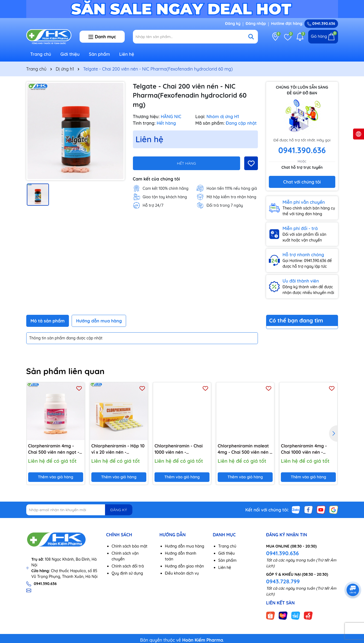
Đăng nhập (256, 24)
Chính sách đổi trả (128, 566)
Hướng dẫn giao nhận (184, 566)
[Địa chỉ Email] (79, 510)
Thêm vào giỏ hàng (56, 477)
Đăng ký (233, 24)
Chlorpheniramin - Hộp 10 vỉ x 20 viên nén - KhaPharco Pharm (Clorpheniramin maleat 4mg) (118, 449)
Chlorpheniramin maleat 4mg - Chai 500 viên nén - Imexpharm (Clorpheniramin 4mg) (244, 449)
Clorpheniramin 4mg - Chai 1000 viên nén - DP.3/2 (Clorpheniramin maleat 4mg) (305, 449)
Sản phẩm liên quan (65, 371)
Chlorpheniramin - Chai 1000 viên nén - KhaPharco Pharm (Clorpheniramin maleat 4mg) (180, 449)
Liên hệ (127, 54)
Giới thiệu (70, 54)
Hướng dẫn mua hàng (185, 546)
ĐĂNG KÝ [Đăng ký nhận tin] (119, 510)
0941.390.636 (283, 553)
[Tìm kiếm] (251, 37)
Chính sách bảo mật (129, 546)
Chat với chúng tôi (302, 182)
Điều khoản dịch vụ (182, 573)
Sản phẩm (99, 54)
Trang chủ (41, 54)
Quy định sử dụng (127, 573)
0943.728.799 (283, 581)
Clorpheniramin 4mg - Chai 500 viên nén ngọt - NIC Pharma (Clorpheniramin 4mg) (54, 449)
